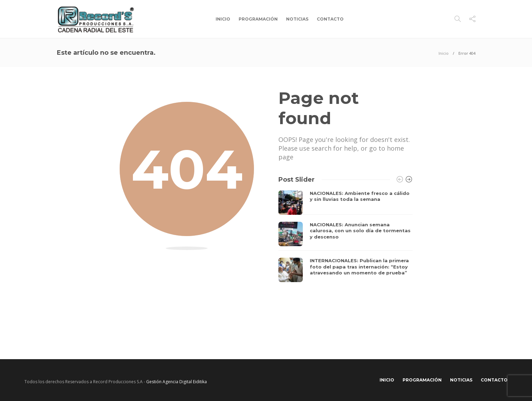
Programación (258, 19)
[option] (346, 236)
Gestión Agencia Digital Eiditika (177, 382)
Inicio (223, 19)
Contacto (330, 19)
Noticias (297, 19)
